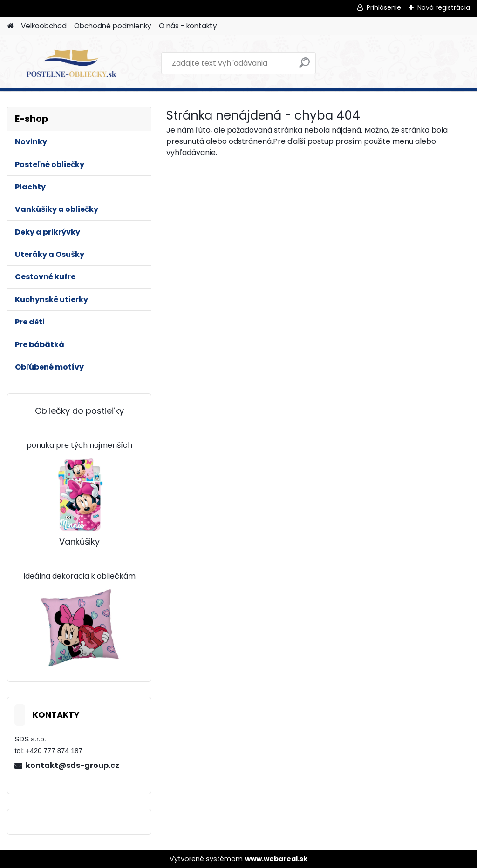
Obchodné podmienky (113, 26)
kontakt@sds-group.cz (72, 765)
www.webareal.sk (276, 859)
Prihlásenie (384, 7)
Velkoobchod (44, 26)
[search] (304, 66)
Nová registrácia (444, 7)
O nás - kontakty (188, 26)
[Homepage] (10, 26)
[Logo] (71, 63)
